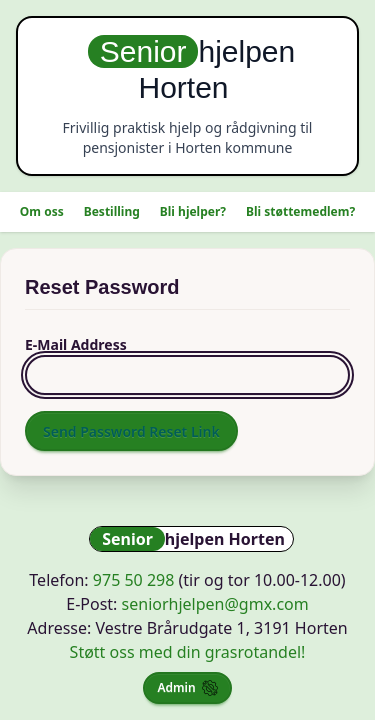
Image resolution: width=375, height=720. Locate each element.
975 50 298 (134, 580)
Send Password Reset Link (131, 431)
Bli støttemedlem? (300, 211)
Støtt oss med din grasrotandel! (188, 652)
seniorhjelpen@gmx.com (215, 604)
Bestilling (112, 211)
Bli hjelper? (193, 211)
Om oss (42, 211)
